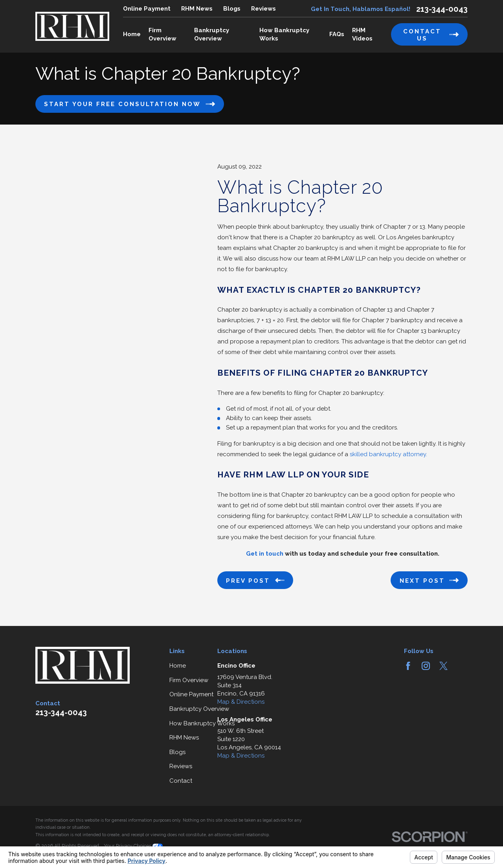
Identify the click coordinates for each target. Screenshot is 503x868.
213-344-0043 (442, 9)
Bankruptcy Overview (199, 709)
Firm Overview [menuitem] (162, 34)
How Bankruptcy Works (202, 723)
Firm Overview (189, 680)
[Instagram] (426, 666)
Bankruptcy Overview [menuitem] (212, 34)
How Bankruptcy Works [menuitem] (284, 34)
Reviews (263, 9)
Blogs (232, 9)
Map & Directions (241, 702)
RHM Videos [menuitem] (362, 34)
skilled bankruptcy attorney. (388, 454)
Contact (181, 781)
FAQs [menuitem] (337, 34)
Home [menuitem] (132, 34)
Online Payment (147, 9)
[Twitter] (443, 666)
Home (178, 666)
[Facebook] (408, 666)
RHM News (197, 9)
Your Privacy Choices (133, 846)
